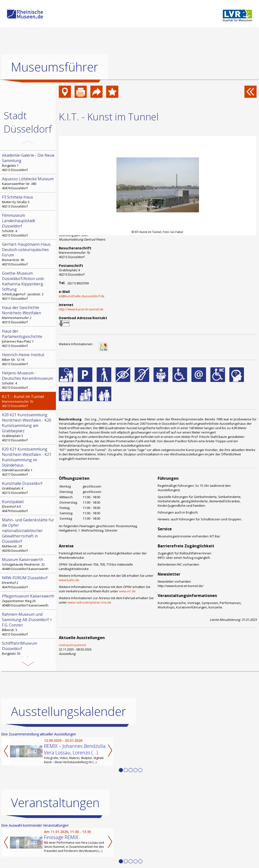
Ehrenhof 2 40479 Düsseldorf (28, 582)
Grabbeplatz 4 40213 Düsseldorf (28, 488)
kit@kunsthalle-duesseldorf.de (82, 296)
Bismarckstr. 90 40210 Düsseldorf (28, 254)
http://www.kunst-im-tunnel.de (81, 309)
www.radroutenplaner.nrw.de (89, 602)
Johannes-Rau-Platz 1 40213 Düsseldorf (28, 338)
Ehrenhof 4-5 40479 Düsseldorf (28, 506)
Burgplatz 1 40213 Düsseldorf (28, 162)
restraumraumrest (72, 645)
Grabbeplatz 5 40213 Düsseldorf (28, 427)
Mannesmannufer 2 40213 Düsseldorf (28, 315)
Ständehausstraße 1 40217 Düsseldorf (28, 461)
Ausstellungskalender (69, 711)
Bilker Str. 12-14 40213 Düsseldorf (28, 359)
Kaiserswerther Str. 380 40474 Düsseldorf (28, 183)
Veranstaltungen (55, 802)
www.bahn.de (69, 580)
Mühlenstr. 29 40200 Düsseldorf (28, 535)
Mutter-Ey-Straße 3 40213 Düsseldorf (28, 201)
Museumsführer (55, 67)
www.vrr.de (127, 591)
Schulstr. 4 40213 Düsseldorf (28, 225)
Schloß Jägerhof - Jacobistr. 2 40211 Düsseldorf (28, 286)
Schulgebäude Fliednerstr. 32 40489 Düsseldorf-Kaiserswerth (28, 564)
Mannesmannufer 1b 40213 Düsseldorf (28, 401)
